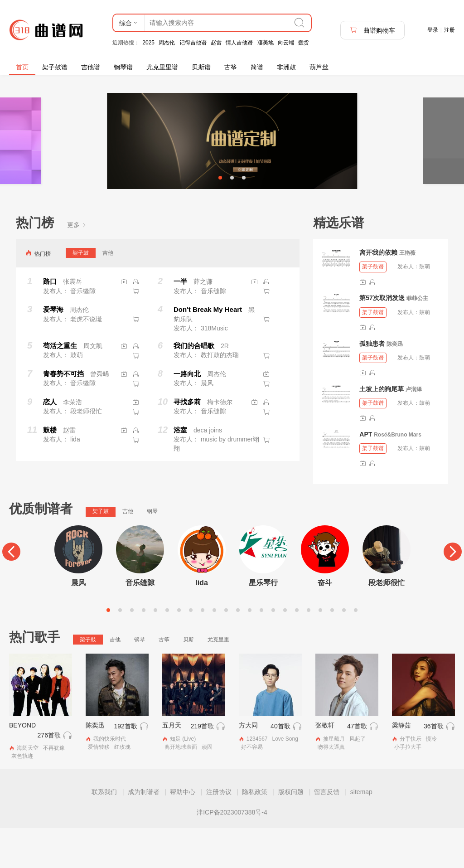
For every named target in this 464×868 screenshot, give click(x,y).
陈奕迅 (395, 384)
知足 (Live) (183, 779)
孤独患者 (372, 383)
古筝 (231, 67)
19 (320, 650)
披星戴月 (334, 779)
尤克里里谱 (162, 67)
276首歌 (49, 776)
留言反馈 (327, 832)
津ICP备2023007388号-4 (232, 852)
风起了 (358, 779)
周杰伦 (167, 43)
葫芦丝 (319, 67)
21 (344, 650)
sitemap (361, 832)
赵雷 (216, 43)
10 (214, 650)
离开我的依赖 (378, 293)
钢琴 (152, 552)
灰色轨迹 (22, 796)
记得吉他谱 (193, 43)
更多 (77, 265)
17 (297, 650)
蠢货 (304, 43)
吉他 (108, 293)
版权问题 (291, 832)
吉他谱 (91, 67)
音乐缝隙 (140, 623)
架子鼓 (81, 293)
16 (285, 650)
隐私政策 (255, 832)
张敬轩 (325, 766)
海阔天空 (28, 788)
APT (366, 474)
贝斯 (188, 679)
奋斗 (325, 623)
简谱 (257, 67)
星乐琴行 (263, 623)
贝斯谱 (201, 67)
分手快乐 (411, 779)
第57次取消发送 (382, 338)
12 (238, 650)
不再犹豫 (54, 788)
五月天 (172, 766)
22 (356, 650)
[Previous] (11, 592)
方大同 (248, 766)
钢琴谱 (123, 67)
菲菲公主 (417, 339)
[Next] (453, 592)
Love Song (285, 779)
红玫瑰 (122, 787)
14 (261, 650)
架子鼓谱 (55, 67)
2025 (148, 43)
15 (273, 650)
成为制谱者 (144, 832)
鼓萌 (425, 307)
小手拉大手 (408, 787)
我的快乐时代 (110, 779)
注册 (449, 30)
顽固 (207, 787)
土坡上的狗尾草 (382, 429)
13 (250, 650)
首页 (22, 67)
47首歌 (357, 766)
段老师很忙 (387, 623)
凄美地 (266, 43)
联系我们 (104, 832)
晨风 (78, 623)
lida (202, 623)
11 (226, 650)
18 (309, 650)
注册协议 (219, 832)
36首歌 (434, 766)
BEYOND (22, 766)
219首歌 (202, 766)
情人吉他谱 (239, 43)
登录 (433, 30)
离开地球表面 (181, 787)
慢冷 (431, 779)
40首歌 (280, 766)
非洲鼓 (286, 67)
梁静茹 (401, 766)
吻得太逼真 (331, 787)
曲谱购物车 (372, 30)
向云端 (286, 43)
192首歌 (125, 766)
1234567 (257, 779)
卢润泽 (414, 429)
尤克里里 (218, 679)
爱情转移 (99, 787)
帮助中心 (183, 832)
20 (332, 650)
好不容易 (252, 787)
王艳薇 (407, 293)
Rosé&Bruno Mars (398, 475)
